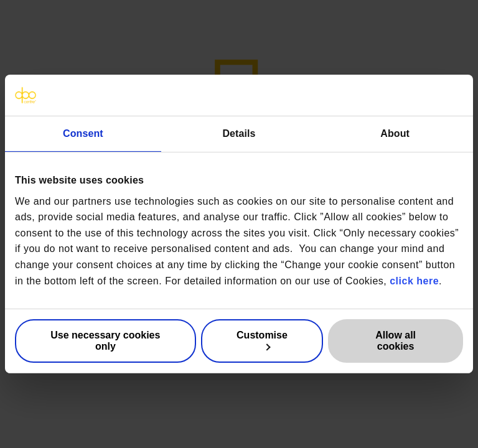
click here (414, 280)
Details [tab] (239, 133)
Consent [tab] (83, 133)
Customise (262, 340)
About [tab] (395, 133)
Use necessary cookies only (105, 341)
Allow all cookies (396, 341)
